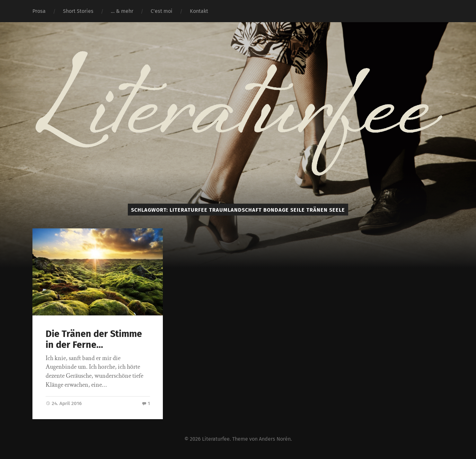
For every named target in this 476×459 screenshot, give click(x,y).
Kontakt (199, 11)
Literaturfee (216, 439)
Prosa (39, 11)
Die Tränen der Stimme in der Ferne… (94, 340)
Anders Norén (275, 439)
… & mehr (122, 11)
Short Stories (78, 11)
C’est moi (162, 11)
